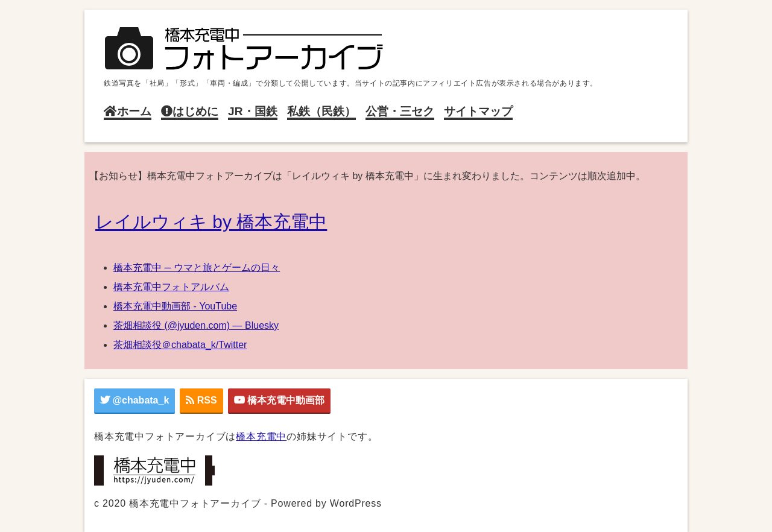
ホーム (128, 111)
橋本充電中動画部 (279, 400)
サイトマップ (478, 111)
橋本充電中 (261, 436)
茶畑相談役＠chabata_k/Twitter (180, 345)
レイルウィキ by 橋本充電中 (211, 222)
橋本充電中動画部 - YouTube (175, 306)
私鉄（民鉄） (321, 111)
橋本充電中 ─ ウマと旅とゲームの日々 (197, 268)
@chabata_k (134, 400)
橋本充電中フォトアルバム (171, 287)
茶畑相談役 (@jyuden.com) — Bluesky (196, 325)
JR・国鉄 (253, 111)
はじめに (190, 111)
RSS (201, 400)
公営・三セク (400, 111)
